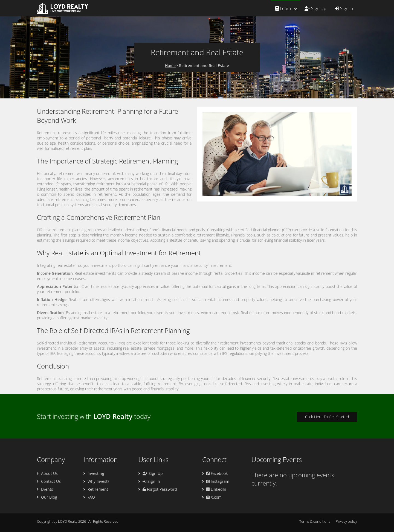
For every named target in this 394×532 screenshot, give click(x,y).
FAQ (91, 497)
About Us (49, 473)
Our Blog (49, 497)
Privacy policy (346, 521)
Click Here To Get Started (327, 417)
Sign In (344, 8)
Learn (283, 8)
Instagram (218, 481)
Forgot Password (160, 489)
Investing (96, 473)
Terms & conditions (315, 521)
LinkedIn (216, 489)
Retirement (98, 489)
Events (47, 489)
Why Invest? (98, 481)
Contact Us (51, 481)
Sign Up (315, 8)
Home (170, 65)
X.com (214, 497)
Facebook (217, 473)
